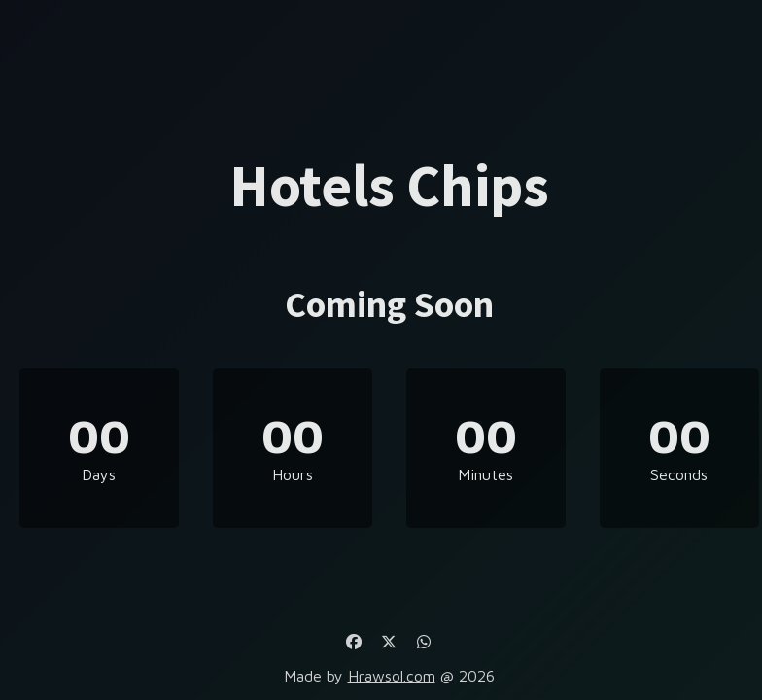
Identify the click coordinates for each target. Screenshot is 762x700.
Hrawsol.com (392, 676)
